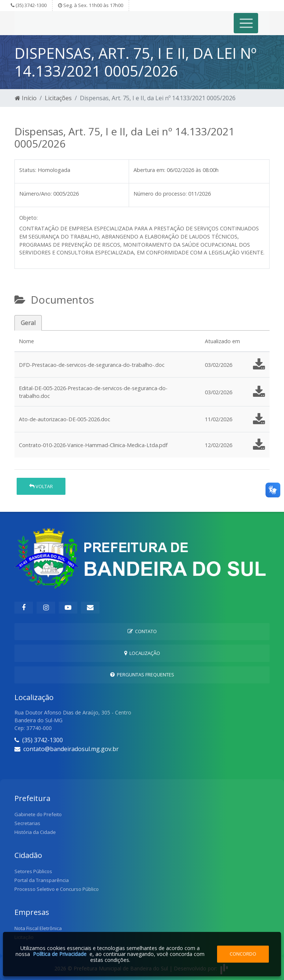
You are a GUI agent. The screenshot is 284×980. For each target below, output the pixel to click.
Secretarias (27, 823)
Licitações (58, 98)
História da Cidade (35, 832)
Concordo (243, 954)
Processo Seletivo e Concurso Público (57, 889)
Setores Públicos (33, 871)
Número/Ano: (35, 194)
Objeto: (28, 218)
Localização (142, 653)
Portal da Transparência (42, 880)
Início (26, 98)
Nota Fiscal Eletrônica (38, 928)
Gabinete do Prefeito (38, 814)
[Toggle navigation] (246, 23)
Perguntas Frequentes (142, 675)
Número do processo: (160, 194)
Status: (28, 170)
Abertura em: (149, 170)
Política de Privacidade (60, 954)
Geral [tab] (28, 323)
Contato (142, 631)
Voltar (41, 486)
